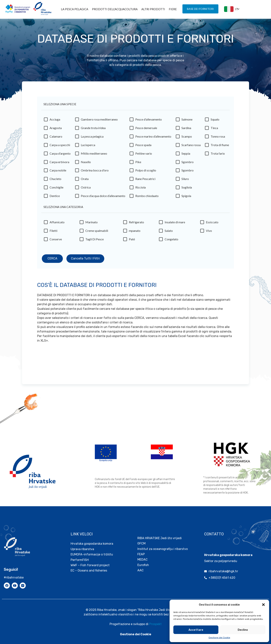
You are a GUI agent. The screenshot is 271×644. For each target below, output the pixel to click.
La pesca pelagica (75, 9)
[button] (263, 605)
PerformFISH (80, 554)
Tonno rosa (218, 138)
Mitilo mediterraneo (94, 155)
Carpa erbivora (59, 163)
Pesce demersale (146, 129)
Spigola (186, 197)
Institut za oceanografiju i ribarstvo (163, 543)
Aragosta (56, 129)
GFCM (141, 538)
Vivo (209, 232)
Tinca (214, 129)
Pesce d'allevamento (149, 121)
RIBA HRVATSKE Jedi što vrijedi (160, 532)
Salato (169, 232)
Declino (243, 630)
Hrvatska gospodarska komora (92, 538)
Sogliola (187, 189)
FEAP (141, 549)
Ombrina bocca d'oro (95, 172)
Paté (132, 240)
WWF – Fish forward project (90, 560)
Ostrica (86, 189)
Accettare (196, 630)
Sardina (186, 129)
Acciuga (55, 121)
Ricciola (141, 189)
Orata (85, 180)
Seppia (186, 155)
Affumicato (57, 223)
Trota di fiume (220, 146)
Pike (138, 163)
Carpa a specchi (60, 146)
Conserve (56, 240)
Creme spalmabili (97, 232)
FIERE (173, 9)
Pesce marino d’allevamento (153, 138)
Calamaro (56, 138)
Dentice (55, 197)
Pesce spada (143, 146)
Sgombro (188, 163)
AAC (141, 565)
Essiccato (212, 223)
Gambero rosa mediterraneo (99, 121)
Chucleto (55, 180)
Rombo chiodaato (147, 197)
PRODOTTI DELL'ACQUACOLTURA (115, 9)
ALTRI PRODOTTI (153, 9)
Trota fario (218, 155)
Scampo (187, 138)
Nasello (86, 163)
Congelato (171, 240)
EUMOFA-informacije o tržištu (92, 549)
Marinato (92, 223)
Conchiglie (56, 189)
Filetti (53, 232)
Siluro (185, 180)
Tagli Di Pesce (95, 240)
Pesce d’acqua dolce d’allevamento (103, 197)
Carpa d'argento (60, 155)
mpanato (135, 232)
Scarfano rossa (191, 146)
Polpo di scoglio (146, 172)
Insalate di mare (175, 223)
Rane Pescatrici (145, 180)
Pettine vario (144, 155)
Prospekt (155, 618)
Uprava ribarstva (82, 543)
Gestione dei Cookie (219, 638)
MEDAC (143, 554)
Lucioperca (88, 146)
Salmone (187, 121)
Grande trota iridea (93, 129)
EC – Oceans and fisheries (89, 565)
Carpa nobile (58, 172)
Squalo (215, 121)
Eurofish (143, 559)
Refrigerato (136, 223)
